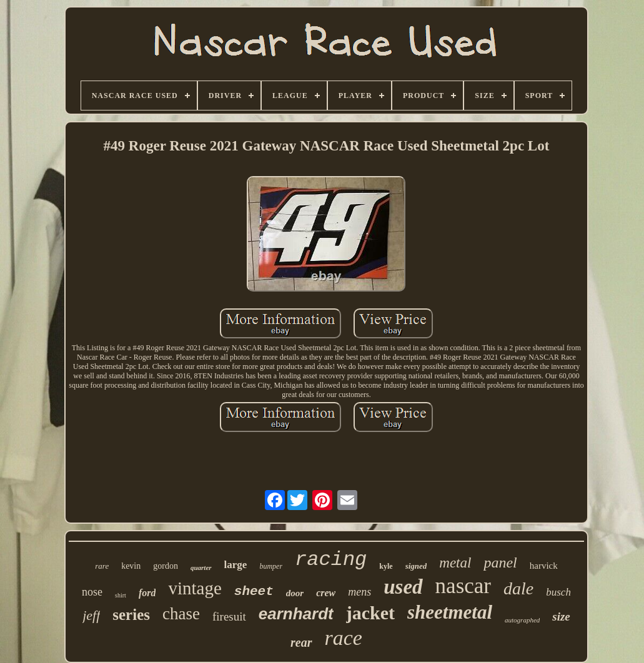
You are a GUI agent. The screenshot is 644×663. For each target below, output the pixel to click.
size (561, 616)
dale (518, 588)
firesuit (229, 616)
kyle (386, 566)
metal (455, 563)
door (295, 593)
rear (301, 642)
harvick (544, 566)
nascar (463, 586)
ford (147, 593)
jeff (91, 615)
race (344, 638)
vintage (195, 588)
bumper (271, 566)
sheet (254, 592)
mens (359, 592)
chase (181, 614)
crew (326, 593)
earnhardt (296, 614)
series (131, 615)
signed (416, 566)
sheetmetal (450, 612)
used (403, 587)
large (236, 565)
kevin (131, 566)
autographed (522, 620)
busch (558, 592)
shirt (121, 595)
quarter (201, 567)
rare (102, 566)
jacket (370, 613)
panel (500, 562)
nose (92, 592)
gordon (166, 566)
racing (331, 560)
